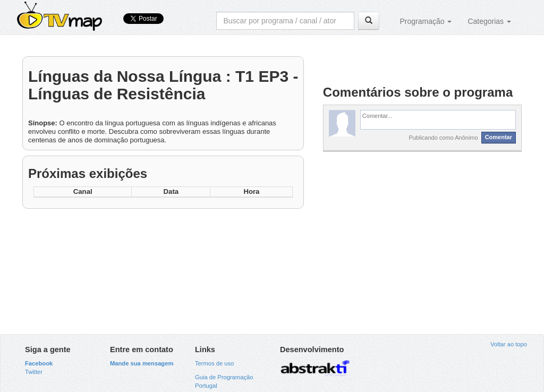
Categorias (489, 21)
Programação (426, 21)
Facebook (39, 363)
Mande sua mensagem (142, 363)
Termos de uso (214, 363)
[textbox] (438, 120)
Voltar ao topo (509, 344)
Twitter (34, 372)
